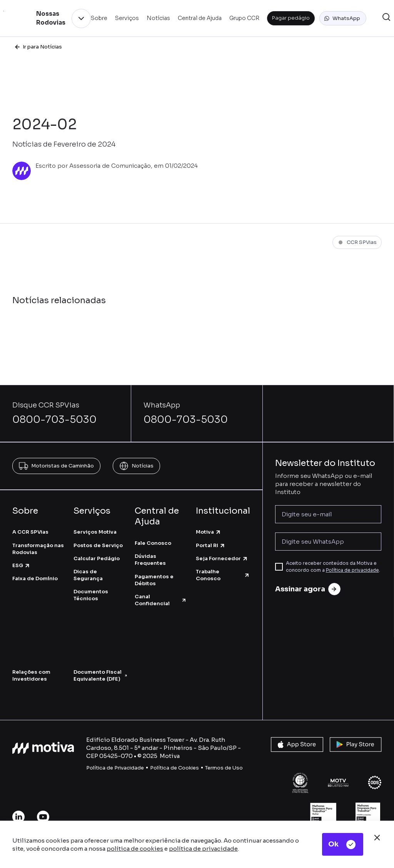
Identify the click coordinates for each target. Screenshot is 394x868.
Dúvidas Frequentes (150, 560)
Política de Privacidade (115, 768)
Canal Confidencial (161, 600)
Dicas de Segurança (88, 575)
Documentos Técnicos (91, 595)
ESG (21, 565)
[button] (343, 18)
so (240, 768)
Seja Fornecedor (222, 558)
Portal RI (211, 545)
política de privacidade (203, 849)
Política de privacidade (352, 570)
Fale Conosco (153, 543)
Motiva (209, 532)
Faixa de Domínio (35, 578)
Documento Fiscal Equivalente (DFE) (100, 675)
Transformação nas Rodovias (38, 549)
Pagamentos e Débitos (154, 580)
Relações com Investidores (31, 675)
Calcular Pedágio (97, 558)
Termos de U (221, 768)
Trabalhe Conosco (223, 575)
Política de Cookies (174, 768)
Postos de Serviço (98, 545)
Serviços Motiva (95, 532)
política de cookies (135, 849)
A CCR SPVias (30, 532)
